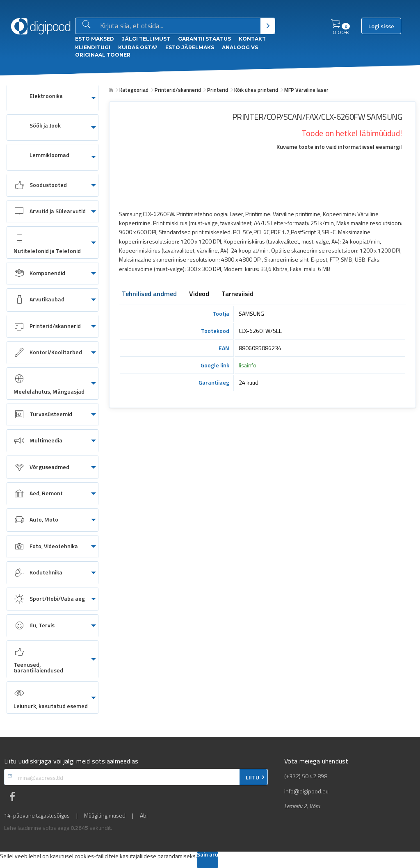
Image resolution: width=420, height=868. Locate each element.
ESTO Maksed (95, 39)
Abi (144, 816)
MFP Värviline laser (306, 90)
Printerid (218, 90)
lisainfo (248, 365)
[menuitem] (52, 98)
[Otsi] (268, 26)
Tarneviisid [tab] (237, 294)
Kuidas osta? (138, 47)
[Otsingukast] (179, 26)
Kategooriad (134, 90)
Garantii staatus (204, 39)
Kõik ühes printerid (256, 90)
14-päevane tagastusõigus (37, 816)
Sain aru (208, 855)
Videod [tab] (199, 294)
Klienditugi (93, 47)
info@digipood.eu (306, 791)
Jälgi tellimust (146, 39)
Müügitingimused (105, 816)
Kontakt (252, 39)
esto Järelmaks (190, 47)
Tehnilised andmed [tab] (149, 294)
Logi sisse (381, 26)
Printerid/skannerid (178, 90)
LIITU (252, 777)
